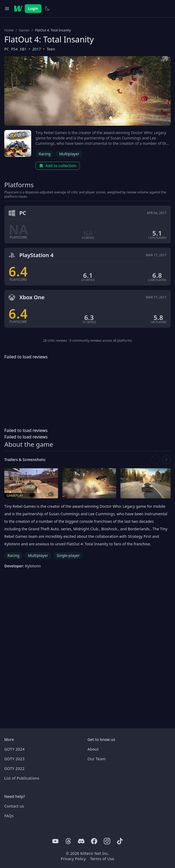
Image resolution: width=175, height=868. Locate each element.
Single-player (68, 555)
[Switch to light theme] (47, 9)
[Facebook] (94, 841)
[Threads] (68, 841)
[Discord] (81, 841)
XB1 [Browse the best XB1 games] (23, 49)
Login (33, 8)
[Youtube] (55, 841)
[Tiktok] (120, 841)
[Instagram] (107, 841)
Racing (45, 154)
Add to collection (58, 166)
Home (9, 30)
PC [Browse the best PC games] (7, 49)
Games (24, 30)
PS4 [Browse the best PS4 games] (14, 49)
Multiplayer (69, 154)
